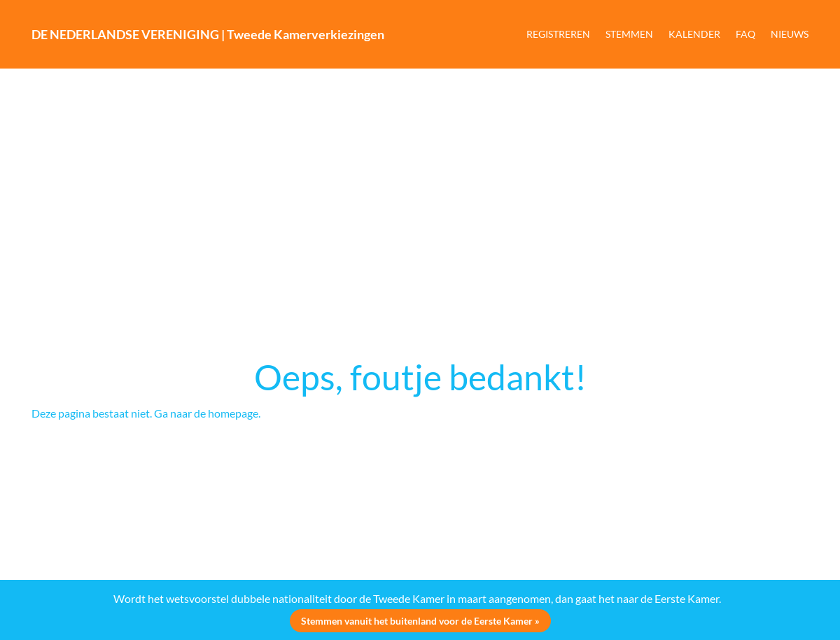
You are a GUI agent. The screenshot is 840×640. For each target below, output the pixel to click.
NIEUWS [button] (790, 34)
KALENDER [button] (694, 34)
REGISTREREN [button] (558, 34)
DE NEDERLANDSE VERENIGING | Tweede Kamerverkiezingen (208, 34)
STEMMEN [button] (629, 34)
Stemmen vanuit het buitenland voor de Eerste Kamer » (420, 621)
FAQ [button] (745, 34)
